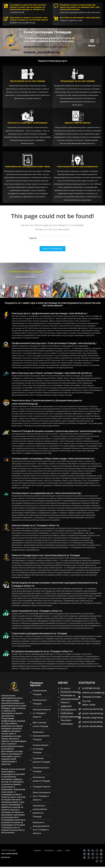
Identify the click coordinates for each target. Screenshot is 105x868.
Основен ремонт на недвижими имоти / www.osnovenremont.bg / (47, 496)
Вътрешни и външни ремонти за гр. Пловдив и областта (42, 654)
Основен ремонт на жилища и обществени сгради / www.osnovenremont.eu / (53, 461)
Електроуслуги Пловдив (79, 274)
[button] (92, 41)
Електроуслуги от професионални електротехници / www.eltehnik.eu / (50, 316)
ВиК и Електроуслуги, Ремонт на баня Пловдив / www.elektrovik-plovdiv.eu (52, 375)
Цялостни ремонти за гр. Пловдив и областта (37, 613)
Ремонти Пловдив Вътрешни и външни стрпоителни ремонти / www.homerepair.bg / (57, 433)
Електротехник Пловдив (26, 274)
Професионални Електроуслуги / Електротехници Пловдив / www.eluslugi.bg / (54, 346)
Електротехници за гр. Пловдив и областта (35, 528)
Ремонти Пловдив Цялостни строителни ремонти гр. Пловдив (46, 558)
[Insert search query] (52, 238)
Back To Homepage (52, 251)
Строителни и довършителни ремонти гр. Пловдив (39, 636)
